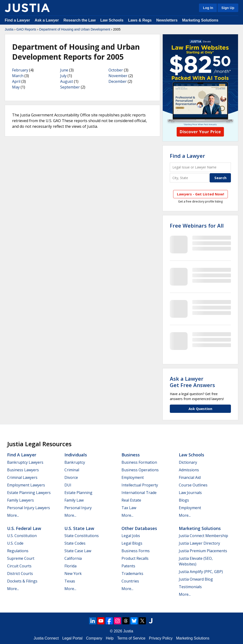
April (16, 81)
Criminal (72, 470)
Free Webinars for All (197, 225)
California (73, 558)
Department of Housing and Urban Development (75, 29)
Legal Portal (72, 638)
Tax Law (129, 508)
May (16, 87)
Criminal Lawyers (22, 477)
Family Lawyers (20, 500)
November (118, 76)
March (18, 76)
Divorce (71, 477)
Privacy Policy (161, 638)
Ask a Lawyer (47, 20)
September (70, 87)
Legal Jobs (131, 536)
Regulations (18, 551)
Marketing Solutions (200, 20)
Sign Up (228, 8)
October (116, 70)
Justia (9, 29)
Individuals (76, 455)
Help (110, 638)
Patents (128, 566)
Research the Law (80, 20)
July (63, 76)
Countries (130, 581)
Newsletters (167, 20)
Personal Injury (78, 508)
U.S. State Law (79, 528)
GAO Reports (26, 29)
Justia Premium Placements (203, 551)
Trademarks (132, 573)
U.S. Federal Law (24, 528)
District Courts (20, 573)
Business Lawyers (23, 470)
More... (13, 515)
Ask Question (200, 409)
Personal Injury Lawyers (29, 508)
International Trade (139, 493)
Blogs (184, 500)
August (67, 81)
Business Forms (136, 551)
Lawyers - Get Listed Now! (200, 194)
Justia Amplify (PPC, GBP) (201, 572)
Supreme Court (21, 558)
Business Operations (140, 470)
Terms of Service (131, 638)
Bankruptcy (75, 462)
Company (94, 638)
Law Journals (190, 493)
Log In (208, 8)
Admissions (189, 470)
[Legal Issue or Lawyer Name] (200, 167)
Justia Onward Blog (196, 579)
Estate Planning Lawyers (29, 493)
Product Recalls (135, 558)
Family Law (74, 500)
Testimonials (190, 587)
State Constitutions (82, 536)
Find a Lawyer (17, 20)
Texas (70, 581)
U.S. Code (15, 543)
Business (131, 455)
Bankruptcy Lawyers (25, 462)
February (20, 70)
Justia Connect (46, 638)
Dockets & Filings (22, 581)
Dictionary (188, 462)
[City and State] (189, 178)
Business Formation (139, 462)
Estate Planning (78, 493)
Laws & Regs (140, 20)
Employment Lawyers (26, 485)
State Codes (75, 543)
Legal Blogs (132, 543)
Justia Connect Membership (203, 536)
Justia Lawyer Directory (199, 543)
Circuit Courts (19, 566)
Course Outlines (193, 485)
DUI (68, 485)
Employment (133, 477)
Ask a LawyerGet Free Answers (192, 382)
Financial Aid (190, 477)
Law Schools (112, 20)
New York (73, 573)
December (118, 81)
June (64, 70)
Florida (70, 566)
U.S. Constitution (22, 536)
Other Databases (139, 528)
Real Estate (131, 500)
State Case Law (78, 551)
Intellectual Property (140, 485)
